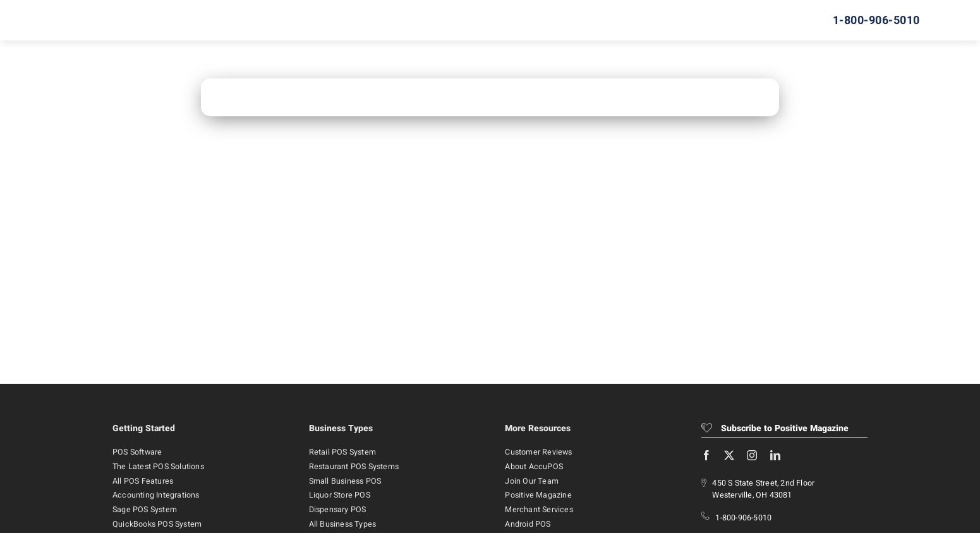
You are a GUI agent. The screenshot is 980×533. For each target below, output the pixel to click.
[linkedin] (775, 455)
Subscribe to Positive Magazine (775, 428)
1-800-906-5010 (743, 518)
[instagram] (752, 455)
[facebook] (706, 455)
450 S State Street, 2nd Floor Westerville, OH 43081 (763, 489)
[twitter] (729, 455)
